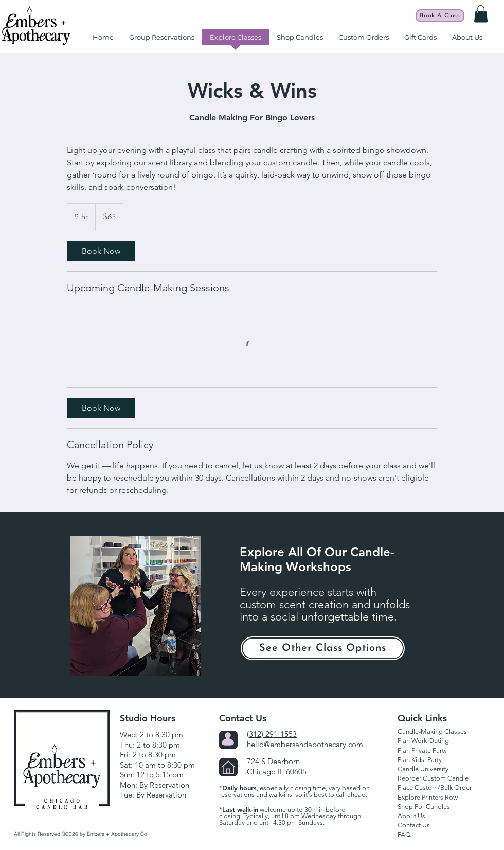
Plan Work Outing (423, 741)
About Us (411, 816)
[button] (481, 14)
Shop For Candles (424, 807)
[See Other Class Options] (323, 648)
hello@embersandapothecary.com (305, 744)
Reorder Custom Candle (433, 778)
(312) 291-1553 (272, 734)
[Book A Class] (440, 16)
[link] (101, 251)
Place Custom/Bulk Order (435, 787)
